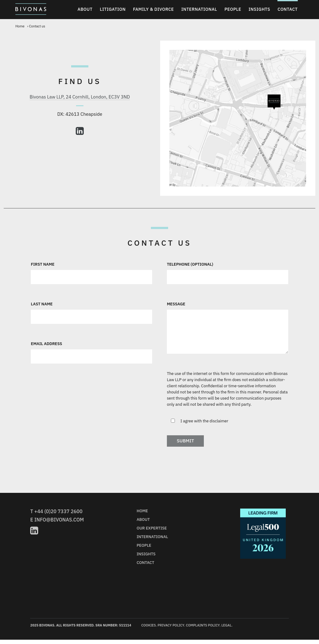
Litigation (113, 9)
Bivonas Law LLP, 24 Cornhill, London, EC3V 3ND (80, 97)
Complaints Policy (203, 625)
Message (176, 304)
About (85, 9)
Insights (259, 9)
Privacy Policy (171, 625)
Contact (287, 9)
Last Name (42, 304)
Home (20, 26)
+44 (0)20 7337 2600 (58, 511)
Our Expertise (152, 528)
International (199, 9)
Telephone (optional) (190, 264)
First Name (42, 264)
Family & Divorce (153, 9)
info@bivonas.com (59, 520)
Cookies (149, 625)
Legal (226, 625)
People (233, 9)
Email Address (46, 344)
